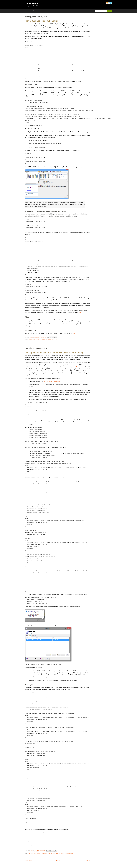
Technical (43, 340)
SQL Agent (43, 853)
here (79, 313)
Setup (38, 853)
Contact (42, 11)
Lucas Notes (31, 3)
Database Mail (32, 853)
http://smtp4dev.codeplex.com (52, 382)
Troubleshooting (50, 340)
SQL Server (56, 853)
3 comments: (43, 337)
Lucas (32, 337)
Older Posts (87, 861)
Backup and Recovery (34, 340)
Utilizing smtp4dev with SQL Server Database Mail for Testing (54, 353)
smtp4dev (75, 367)
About (34, 11)
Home (27, 11)
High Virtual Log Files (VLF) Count (41, 21)
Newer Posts (28, 861)
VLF (56, 340)
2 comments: (43, 851)
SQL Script (49, 853)
